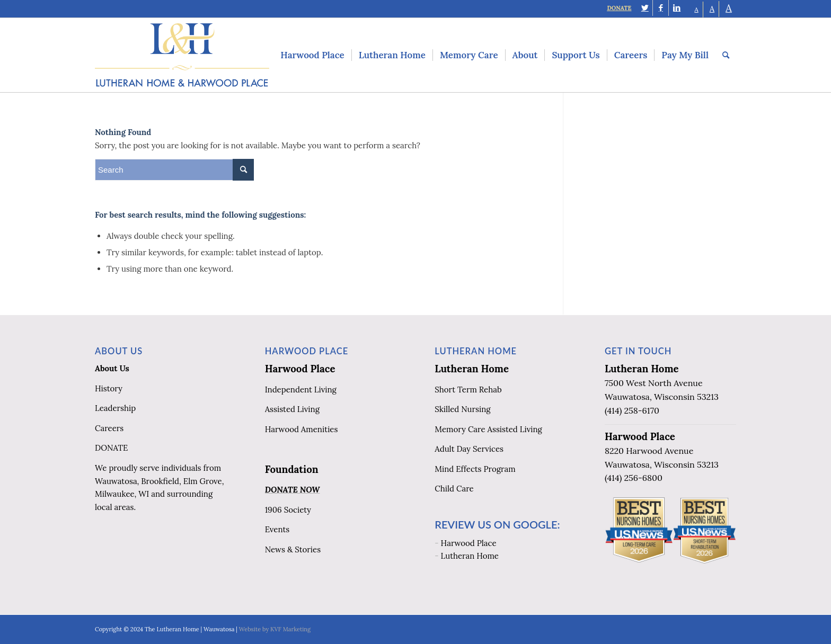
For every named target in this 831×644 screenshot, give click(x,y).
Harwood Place (300, 369)
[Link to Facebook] (661, 8)
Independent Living (301, 390)
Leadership (115, 408)
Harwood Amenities (302, 429)
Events (277, 529)
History (109, 388)
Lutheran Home (472, 369)
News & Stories (293, 549)
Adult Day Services (469, 449)
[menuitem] (312, 55)
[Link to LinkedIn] (677, 8)
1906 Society (288, 510)
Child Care (454, 489)
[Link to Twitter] (645, 8)
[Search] (726, 55)
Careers (109, 428)
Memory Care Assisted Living (488, 429)
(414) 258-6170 (632, 410)
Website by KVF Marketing (275, 629)
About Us (112, 368)
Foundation (292, 469)
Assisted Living (292, 409)
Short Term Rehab (468, 390)
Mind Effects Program (475, 469)
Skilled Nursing (462, 409)
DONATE (619, 8)
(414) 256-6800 (634, 478)
